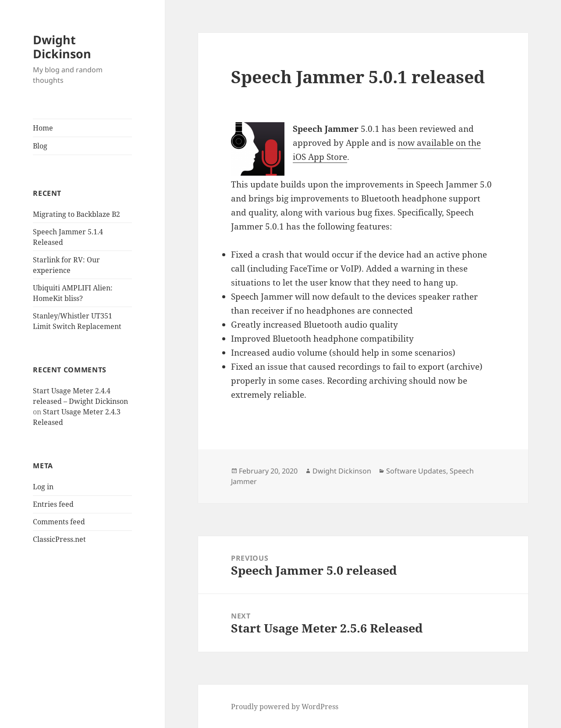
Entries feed (53, 504)
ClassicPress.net (59, 539)
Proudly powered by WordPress (285, 707)
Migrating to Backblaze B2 (76, 214)
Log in (43, 487)
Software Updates (416, 471)
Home (43, 128)
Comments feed (59, 522)
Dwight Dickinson (62, 47)
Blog (40, 146)
